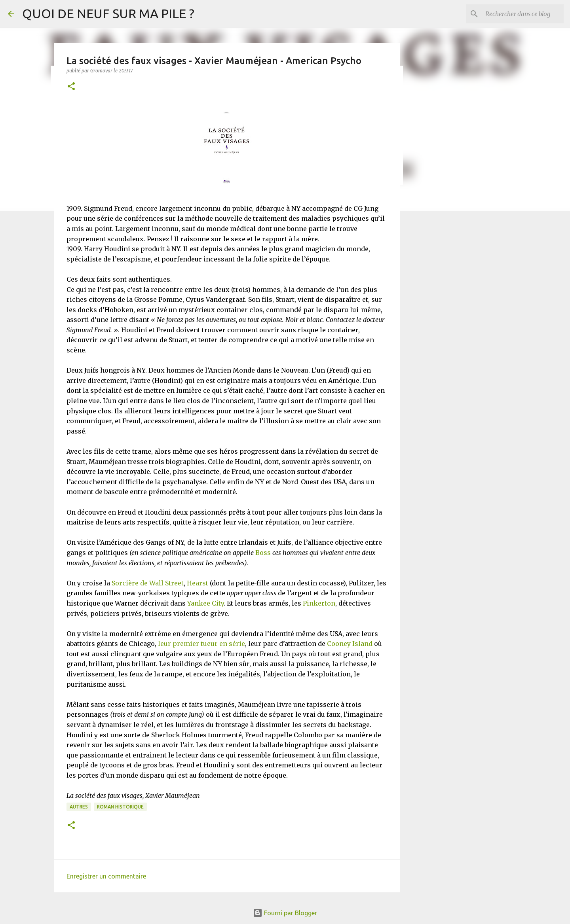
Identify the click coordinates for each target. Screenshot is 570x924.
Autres (79, 807)
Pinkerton (319, 603)
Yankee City (205, 603)
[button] (71, 87)
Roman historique (120, 807)
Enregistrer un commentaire (106, 876)
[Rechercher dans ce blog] (522, 14)
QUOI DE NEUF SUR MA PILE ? (108, 13)
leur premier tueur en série (201, 644)
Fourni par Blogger (285, 913)
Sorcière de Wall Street (148, 583)
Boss (263, 553)
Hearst (198, 583)
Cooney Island (350, 644)
